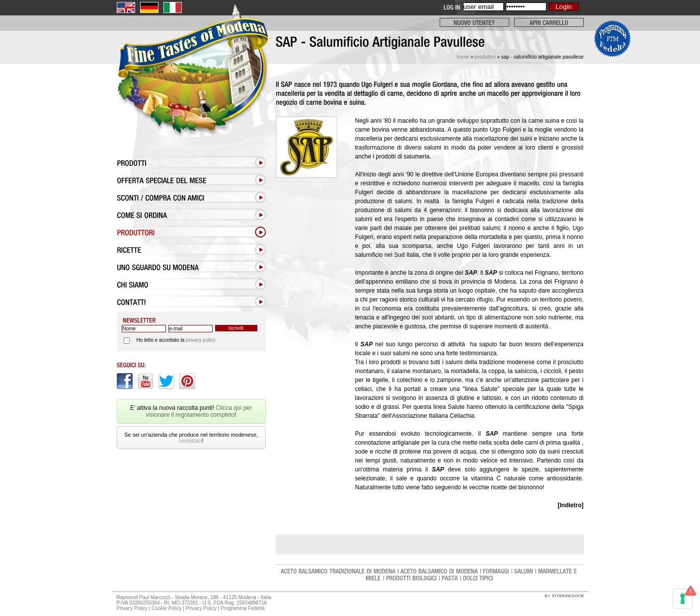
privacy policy (201, 340)
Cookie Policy (167, 608)
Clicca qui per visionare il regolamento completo (199, 411)
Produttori (485, 57)
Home (463, 57)
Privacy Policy (132, 608)
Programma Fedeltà (243, 608)
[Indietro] (571, 505)
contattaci (190, 441)
